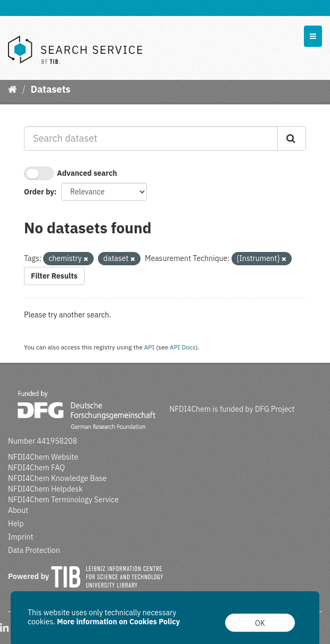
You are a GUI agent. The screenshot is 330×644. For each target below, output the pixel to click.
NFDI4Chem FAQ (36, 468)
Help (16, 524)
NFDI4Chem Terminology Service (63, 500)
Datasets (50, 89)
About (18, 510)
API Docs (183, 347)
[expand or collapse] (313, 36)
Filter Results (54, 276)
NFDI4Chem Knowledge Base (57, 478)
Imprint (20, 537)
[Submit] (292, 138)
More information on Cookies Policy (118, 622)
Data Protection (34, 550)
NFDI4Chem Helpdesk (46, 489)
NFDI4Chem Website (43, 457)
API (150, 347)
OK (260, 623)
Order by (39, 192)
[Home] (13, 89)
